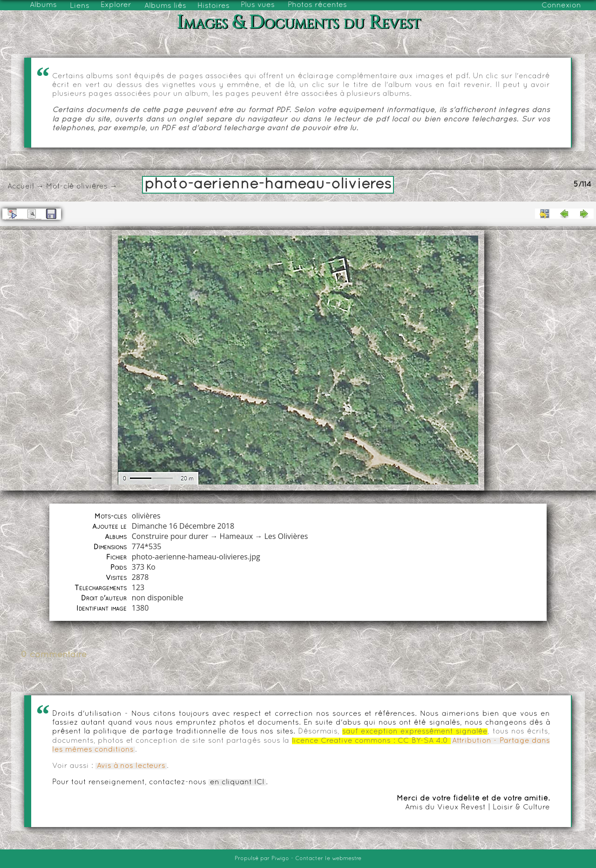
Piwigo (280, 859)
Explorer (116, 5)
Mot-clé (60, 187)
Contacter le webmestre (328, 859)
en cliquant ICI (237, 782)
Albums (43, 5)
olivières (92, 187)
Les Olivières (286, 536)
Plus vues (258, 5)
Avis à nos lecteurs (131, 766)
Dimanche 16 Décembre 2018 (183, 526)
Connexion (561, 6)
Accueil (21, 187)
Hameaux (237, 536)
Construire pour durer (170, 536)
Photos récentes (317, 5)
